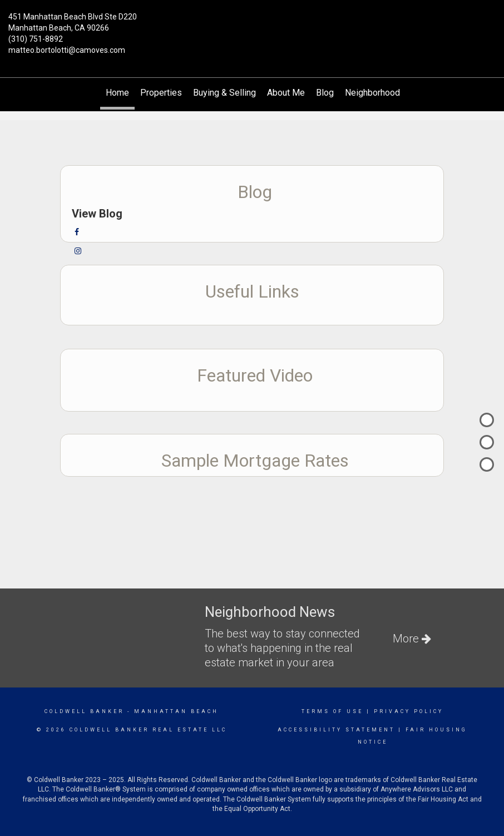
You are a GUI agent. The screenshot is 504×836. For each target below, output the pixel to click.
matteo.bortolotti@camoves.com (67, 50)
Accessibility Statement (336, 730)
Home (117, 93)
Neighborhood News (385, 93)
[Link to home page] (252, 23)
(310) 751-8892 (36, 39)
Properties (161, 93)
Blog (325, 93)
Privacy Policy (409, 711)
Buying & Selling (224, 93)
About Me (286, 93)
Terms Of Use (332, 711)
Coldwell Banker (84, 711)
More (412, 639)
